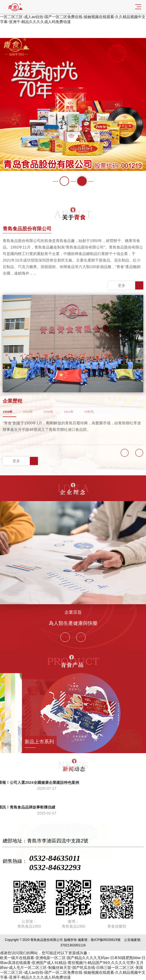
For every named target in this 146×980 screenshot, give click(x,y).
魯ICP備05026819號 (106, 940)
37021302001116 (73, 945)
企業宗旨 (73, 612)
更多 (131, 285)
